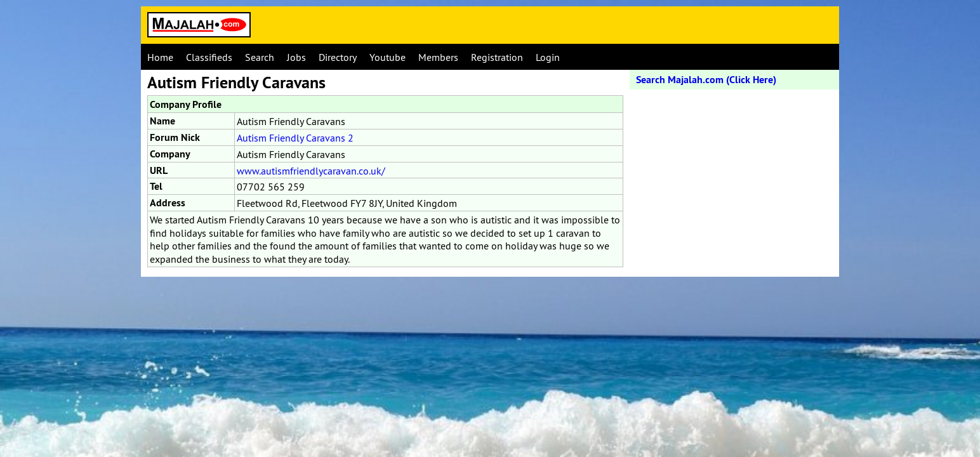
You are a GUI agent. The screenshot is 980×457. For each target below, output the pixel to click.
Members (438, 57)
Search (260, 57)
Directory (338, 57)
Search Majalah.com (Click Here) (706, 80)
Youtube (387, 57)
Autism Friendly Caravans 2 (295, 138)
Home (160, 57)
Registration (497, 57)
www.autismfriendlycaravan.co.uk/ (311, 171)
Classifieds (209, 57)
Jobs (296, 57)
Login (548, 57)
